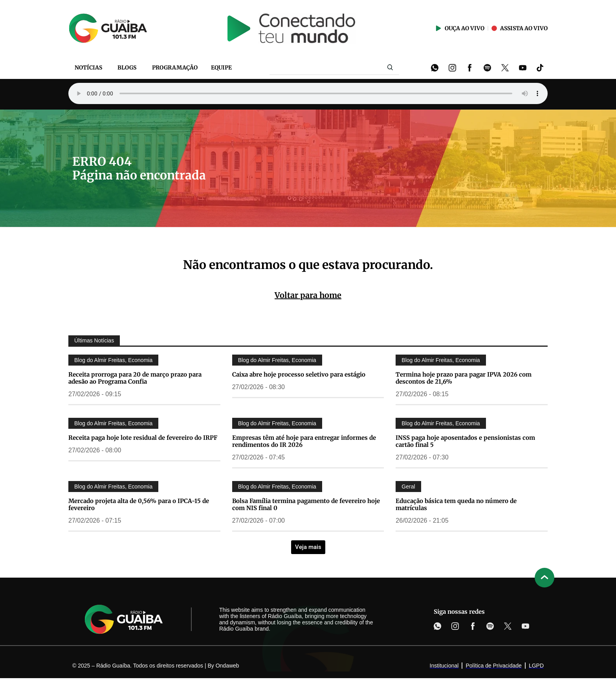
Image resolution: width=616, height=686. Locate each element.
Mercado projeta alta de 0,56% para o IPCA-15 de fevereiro (139, 504)
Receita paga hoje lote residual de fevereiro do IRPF (143, 438)
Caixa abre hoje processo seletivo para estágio (299, 374)
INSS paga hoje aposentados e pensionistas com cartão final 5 (465, 441)
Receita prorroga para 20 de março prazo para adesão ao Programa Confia (135, 378)
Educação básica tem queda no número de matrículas (456, 504)
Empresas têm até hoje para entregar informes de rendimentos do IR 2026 (304, 441)
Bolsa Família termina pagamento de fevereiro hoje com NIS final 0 (306, 504)
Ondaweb (227, 666)
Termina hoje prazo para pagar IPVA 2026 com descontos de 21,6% (464, 378)
